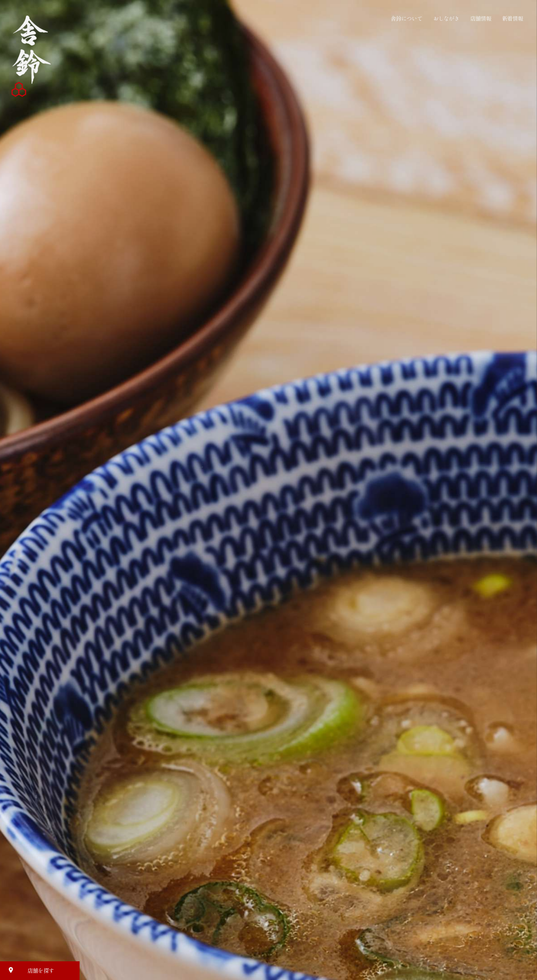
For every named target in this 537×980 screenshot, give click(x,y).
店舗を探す (29, 970)
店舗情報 (481, 18)
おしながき (446, 18)
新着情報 (513, 18)
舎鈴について (407, 18)
